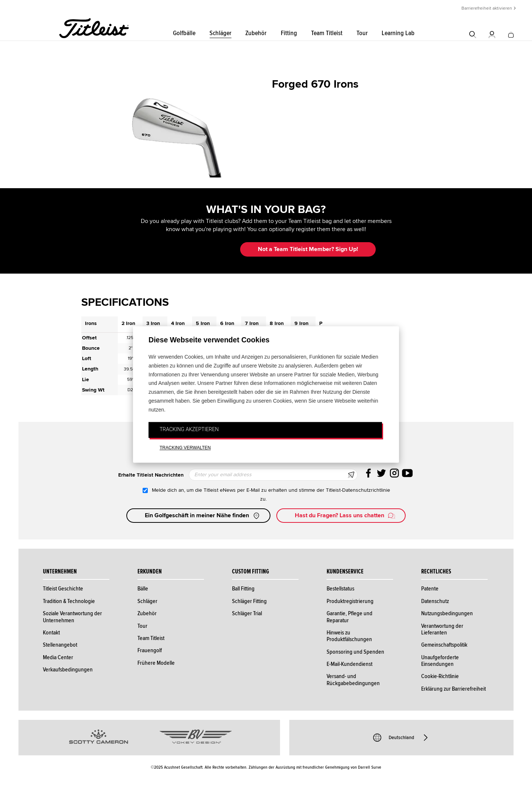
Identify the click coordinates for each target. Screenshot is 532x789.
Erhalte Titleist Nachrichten (151, 475)
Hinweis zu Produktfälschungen (349, 636)
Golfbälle (184, 33)
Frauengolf (150, 650)
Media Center (58, 657)
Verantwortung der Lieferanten (442, 629)
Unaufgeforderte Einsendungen (440, 661)
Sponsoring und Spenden (355, 652)
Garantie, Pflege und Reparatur (349, 617)
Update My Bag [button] (196, 249)
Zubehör (256, 33)
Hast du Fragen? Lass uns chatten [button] (345, 516)
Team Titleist (327, 33)
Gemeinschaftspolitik (444, 645)
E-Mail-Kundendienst (349, 664)
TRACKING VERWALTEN (185, 448)
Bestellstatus (340, 589)
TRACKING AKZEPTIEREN (189, 429)
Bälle (143, 589)
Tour (362, 33)
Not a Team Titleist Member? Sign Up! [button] (308, 249)
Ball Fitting (243, 589)
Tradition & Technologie (69, 601)
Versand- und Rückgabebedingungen (353, 680)
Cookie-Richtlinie (440, 676)
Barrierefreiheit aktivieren (487, 8)
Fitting (289, 33)
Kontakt (51, 633)
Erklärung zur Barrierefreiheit (453, 689)
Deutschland (401, 738)
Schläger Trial (247, 613)
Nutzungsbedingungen (447, 613)
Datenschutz (435, 601)
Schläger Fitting (249, 601)
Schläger (220, 33)
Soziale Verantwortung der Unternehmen (72, 617)
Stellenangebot (60, 645)
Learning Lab (398, 33)
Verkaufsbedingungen (68, 670)
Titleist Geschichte (63, 589)
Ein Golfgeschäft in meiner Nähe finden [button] (203, 516)
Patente (430, 589)
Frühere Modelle (156, 663)
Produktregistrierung (350, 601)
